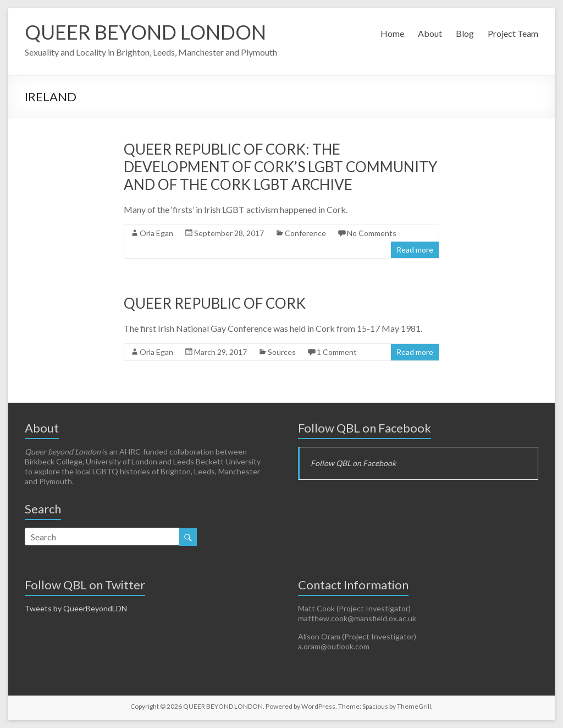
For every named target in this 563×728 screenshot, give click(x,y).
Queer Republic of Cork (215, 303)
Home (392, 33)
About (430, 33)
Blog (465, 33)
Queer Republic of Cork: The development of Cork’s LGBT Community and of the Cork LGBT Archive (280, 167)
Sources (282, 352)
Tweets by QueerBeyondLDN (76, 608)
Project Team (513, 33)
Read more (415, 250)
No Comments (372, 233)
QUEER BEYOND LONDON (145, 32)
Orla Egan (156, 233)
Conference (305, 233)
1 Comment (337, 352)
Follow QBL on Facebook (365, 428)
